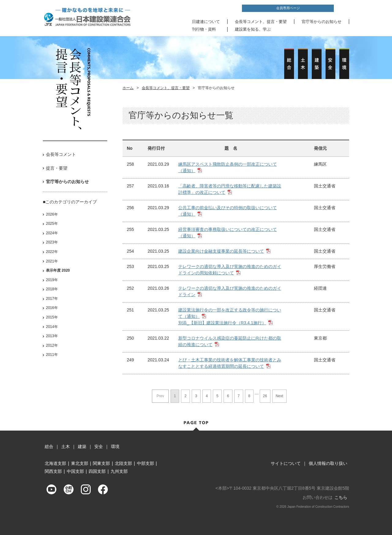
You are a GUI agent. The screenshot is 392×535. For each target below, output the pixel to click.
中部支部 (145, 463)
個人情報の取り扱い (328, 463)
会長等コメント (61, 154)
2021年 (52, 261)
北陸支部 (123, 463)
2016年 (52, 308)
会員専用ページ (288, 8)
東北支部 (80, 463)
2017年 (52, 299)
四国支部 (97, 471)
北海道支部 (55, 463)
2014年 (52, 327)
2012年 (52, 345)
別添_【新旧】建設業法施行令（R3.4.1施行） (222, 323)
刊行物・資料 (204, 29)
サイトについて (286, 463)
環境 (115, 446)
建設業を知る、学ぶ (253, 29)
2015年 (52, 317)
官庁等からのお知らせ (322, 22)
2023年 (52, 242)
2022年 (52, 252)
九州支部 (119, 471)
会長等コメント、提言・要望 (261, 22)
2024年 (52, 233)
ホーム (128, 88)
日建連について (206, 22)
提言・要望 (57, 168)
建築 (82, 446)
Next (279, 396)
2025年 (52, 224)
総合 (49, 446)
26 (265, 396)
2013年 (52, 336)
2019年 (52, 280)
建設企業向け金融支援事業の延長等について (221, 251)
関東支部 (101, 463)
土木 (66, 446)
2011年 (52, 355)
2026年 (52, 214)
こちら (341, 497)
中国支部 (75, 471)
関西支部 (53, 471)
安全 (99, 446)
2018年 (52, 289)
